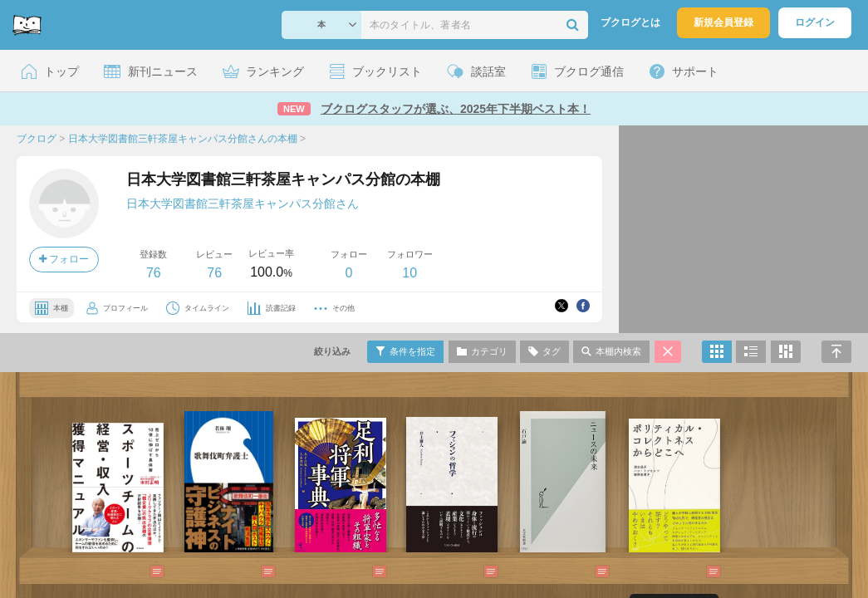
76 (154, 273)
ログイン (815, 22)
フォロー (64, 259)
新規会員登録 (723, 22)
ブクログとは (630, 22)
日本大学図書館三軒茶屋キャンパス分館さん (243, 203)
